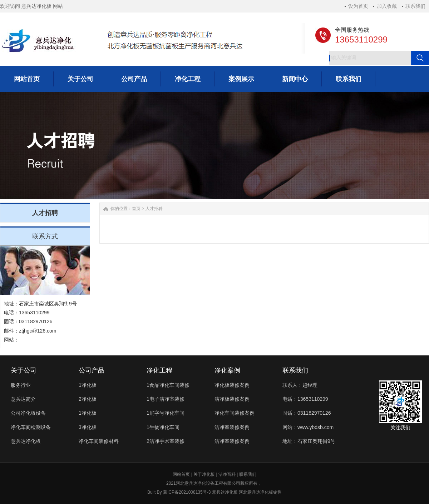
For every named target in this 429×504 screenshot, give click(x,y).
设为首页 (358, 6)
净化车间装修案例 (235, 413)
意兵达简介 (23, 399)
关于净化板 (204, 474)
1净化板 (88, 385)
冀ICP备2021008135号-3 (187, 492)
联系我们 (415, 6)
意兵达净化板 (26, 441)
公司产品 (92, 370)
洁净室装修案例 (232, 427)
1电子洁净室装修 (166, 399)
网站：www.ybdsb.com (308, 427)
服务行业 (21, 385)
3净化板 (88, 427)
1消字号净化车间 (166, 413)
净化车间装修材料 (99, 441)
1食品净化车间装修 (168, 385)
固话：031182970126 (307, 413)
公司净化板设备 (28, 413)
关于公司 (24, 370)
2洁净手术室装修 (166, 441)
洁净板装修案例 (232, 399)
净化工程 (159, 370)
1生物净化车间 (163, 427)
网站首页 (181, 474)
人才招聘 (154, 209)
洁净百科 (227, 474)
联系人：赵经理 (300, 385)
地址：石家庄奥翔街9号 (309, 441)
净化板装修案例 (232, 385)
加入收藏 (387, 6)
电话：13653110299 (305, 399)
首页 (136, 209)
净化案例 (227, 370)
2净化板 (88, 399)
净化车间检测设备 (31, 427)
